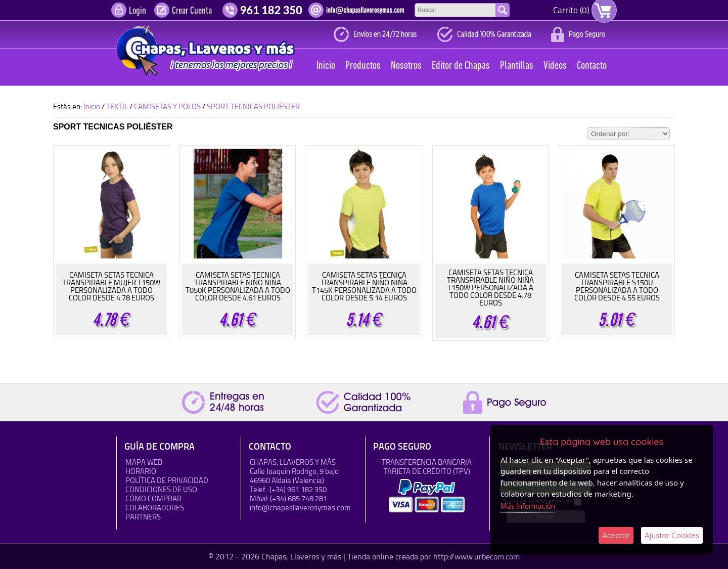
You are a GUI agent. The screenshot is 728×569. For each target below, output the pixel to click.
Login (138, 11)
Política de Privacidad (167, 480)
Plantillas (517, 66)
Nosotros (406, 66)
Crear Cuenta (192, 11)
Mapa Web (144, 462)
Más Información (528, 506)
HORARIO (141, 471)
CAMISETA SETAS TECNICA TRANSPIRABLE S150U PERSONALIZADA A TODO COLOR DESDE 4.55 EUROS (617, 286)
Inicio (326, 66)
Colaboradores (155, 508)
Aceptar (616, 535)
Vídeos (555, 66)
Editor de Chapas (461, 66)
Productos (363, 66)
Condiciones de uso (161, 489)
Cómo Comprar (153, 498)
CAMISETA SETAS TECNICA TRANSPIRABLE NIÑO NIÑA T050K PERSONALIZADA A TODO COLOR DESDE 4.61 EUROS (238, 286)
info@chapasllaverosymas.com (300, 508)
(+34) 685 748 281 (299, 498)
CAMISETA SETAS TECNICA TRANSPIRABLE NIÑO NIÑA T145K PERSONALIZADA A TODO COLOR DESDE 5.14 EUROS (364, 286)
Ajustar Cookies (672, 535)
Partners (143, 517)
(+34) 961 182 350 (298, 489)
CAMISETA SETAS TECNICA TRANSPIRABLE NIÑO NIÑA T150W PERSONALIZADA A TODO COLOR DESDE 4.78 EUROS (490, 288)
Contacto (592, 66)
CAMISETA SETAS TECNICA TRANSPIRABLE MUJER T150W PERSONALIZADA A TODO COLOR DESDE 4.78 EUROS (111, 286)
